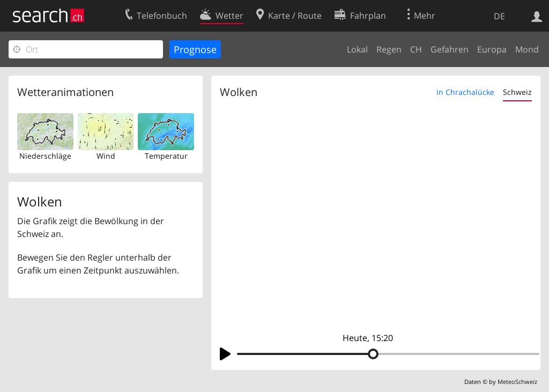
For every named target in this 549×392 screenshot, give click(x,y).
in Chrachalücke (465, 92)
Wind (106, 156)
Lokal (357, 49)
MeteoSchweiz (517, 382)
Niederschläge (45, 156)
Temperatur (166, 156)
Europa (492, 49)
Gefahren (450, 49)
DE (499, 16)
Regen (389, 49)
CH (416, 49)
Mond (527, 49)
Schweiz (517, 92)
